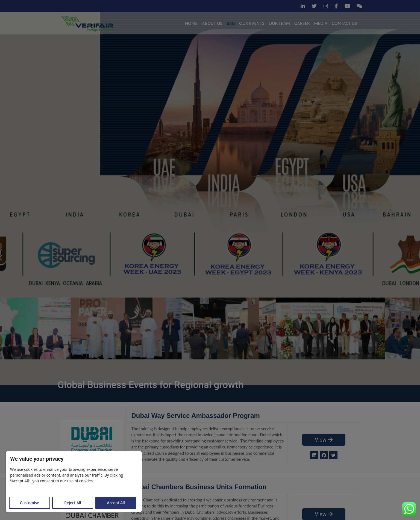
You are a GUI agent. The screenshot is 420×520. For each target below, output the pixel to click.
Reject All (73, 503)
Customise (30, 503)
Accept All (116, 503)
